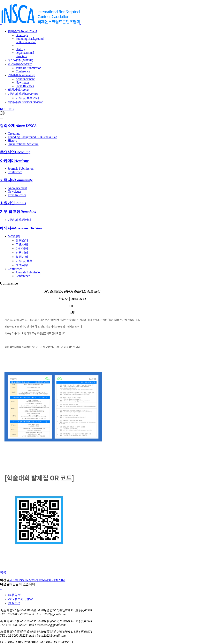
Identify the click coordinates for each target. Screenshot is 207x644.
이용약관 (14, 595)
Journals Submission (28, 68)
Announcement (25, 79)
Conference (23, 71)
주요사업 (21, 60)
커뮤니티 (21, 75)
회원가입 (19, 90)
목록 (3, 572)
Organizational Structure (25, 54)
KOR (3, 109)
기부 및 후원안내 (27, 98)
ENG (11, 109)
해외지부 (26, 102)
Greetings (22, 35)
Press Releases (25, 86)
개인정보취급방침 (20, 599)
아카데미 (20, 64)
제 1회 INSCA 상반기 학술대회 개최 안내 (37, 580)
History (20, 49)
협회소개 (23, 31)
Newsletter (22, 82)
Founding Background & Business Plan (30, 40)
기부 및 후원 (23, 94)
